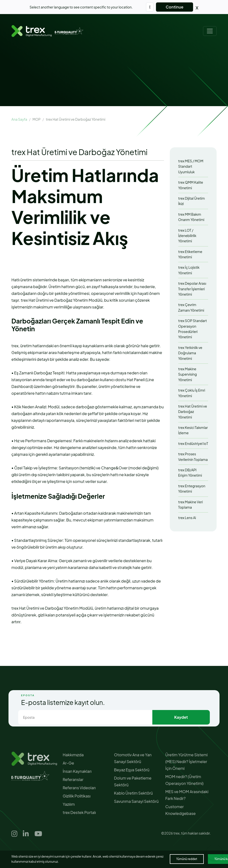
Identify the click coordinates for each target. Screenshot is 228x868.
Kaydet (181, 717)
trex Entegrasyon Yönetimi (192, 489)
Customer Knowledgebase (181, 810)
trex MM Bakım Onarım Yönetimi (191, 217)
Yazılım (69, 804)
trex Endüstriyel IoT (193, 443)
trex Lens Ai (187, 518)
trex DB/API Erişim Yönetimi (190, 473)
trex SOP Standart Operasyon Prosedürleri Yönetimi (193, 329)
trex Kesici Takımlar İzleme (193, 430)
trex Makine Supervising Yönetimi (188, 374)
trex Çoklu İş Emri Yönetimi (192, 393)
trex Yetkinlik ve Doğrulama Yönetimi (190, 353)
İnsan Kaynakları (77, 771)
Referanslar (73, 779)
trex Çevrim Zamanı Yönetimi (191, 307)
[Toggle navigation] (210, 31)
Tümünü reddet (187, 859)
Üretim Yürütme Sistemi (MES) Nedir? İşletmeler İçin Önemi (187, 761)
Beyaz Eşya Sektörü (132, 770)
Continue (175, 7)
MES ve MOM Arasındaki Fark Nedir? (187, 795)
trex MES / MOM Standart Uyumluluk (191, 166)
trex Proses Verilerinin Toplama (193, 457)
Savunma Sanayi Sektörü (136, 801)
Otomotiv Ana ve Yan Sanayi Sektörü (133, 758)
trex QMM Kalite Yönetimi (191, 185)
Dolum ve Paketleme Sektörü (133, 781)
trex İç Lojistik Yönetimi (189, 270)
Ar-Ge (69, 763)
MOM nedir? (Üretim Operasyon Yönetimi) (185, 780)
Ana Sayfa (19, 119)
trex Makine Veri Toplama (191, 505)
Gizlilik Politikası (77, 796)
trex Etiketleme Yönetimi (190, 254)
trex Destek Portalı (79, 812)
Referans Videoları (79, 788)
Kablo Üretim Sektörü (133, 793)
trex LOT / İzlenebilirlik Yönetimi (187, 236)
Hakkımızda (73, 755)
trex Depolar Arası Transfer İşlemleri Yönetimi (192, 289)
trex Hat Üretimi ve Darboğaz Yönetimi (193, 412)
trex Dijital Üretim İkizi (192, 201)
